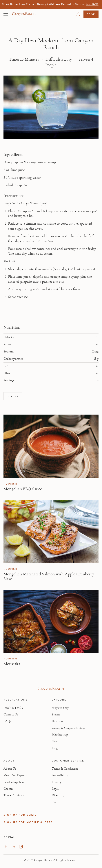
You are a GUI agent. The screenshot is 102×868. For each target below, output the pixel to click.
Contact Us (11, 715)
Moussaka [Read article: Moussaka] (12, 664)
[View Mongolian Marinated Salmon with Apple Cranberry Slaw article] (51, 531)
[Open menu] (6, 14)
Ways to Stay (60, 708)
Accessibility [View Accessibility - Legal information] (60, 775)
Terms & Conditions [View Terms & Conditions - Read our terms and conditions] (65, 769)
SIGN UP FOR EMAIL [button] (20, 815)
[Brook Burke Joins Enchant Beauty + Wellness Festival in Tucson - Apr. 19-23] (92, 4)
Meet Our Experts (15, 775)
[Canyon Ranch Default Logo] (24, 14)
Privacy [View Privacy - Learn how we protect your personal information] (57, 782)
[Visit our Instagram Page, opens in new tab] (21, 847)
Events (56, 715)
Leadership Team (14, 782)
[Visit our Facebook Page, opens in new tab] (6, 847)
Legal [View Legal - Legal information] (55, 789)
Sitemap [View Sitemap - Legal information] (57, 802)
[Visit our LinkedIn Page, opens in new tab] (13, 847)
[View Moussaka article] (51, 621)
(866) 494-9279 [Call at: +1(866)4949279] (13, 708)
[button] (78, 14)
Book (91, 14)
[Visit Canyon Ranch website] (51, 689)
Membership (60, 735)
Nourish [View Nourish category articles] (10, 484)
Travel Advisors (14, 795)
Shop (55, 741)
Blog (55, 748)
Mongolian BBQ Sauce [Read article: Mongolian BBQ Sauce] (23, 489)
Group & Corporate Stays (69, 728)
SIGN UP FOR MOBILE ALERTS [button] (28, 822)
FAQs (7, 721)
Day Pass (57, 721)
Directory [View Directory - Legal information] (58, 795)
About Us (10, 769)
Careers (8, 789)
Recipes (13, 396)
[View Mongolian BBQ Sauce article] (51, 446)
